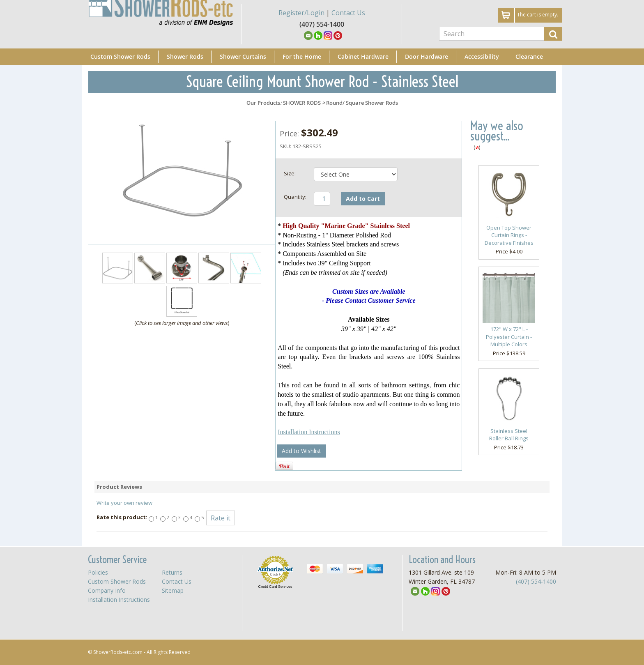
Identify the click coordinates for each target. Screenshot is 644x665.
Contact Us (348, 13)
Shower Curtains (243, 56)
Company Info (107, 590)
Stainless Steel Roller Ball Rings (509, 435)
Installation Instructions (309, 432)
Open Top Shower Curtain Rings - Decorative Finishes (509, 235)
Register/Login (301, 13)
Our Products (263, 103)
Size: (290, 173)
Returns (172, 572)
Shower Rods (185, 56)
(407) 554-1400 (536, 581)
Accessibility (482, 56)
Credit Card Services (275, 587)
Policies (98, 572)
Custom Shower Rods (120, 56)
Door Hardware (427, 56)
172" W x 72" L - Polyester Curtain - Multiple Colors (509, 337)
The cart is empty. (538, 15)
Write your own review (124, 503)
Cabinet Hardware (363, 56)
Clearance (529, 56)
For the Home (302, 56)
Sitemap (173, 590)
